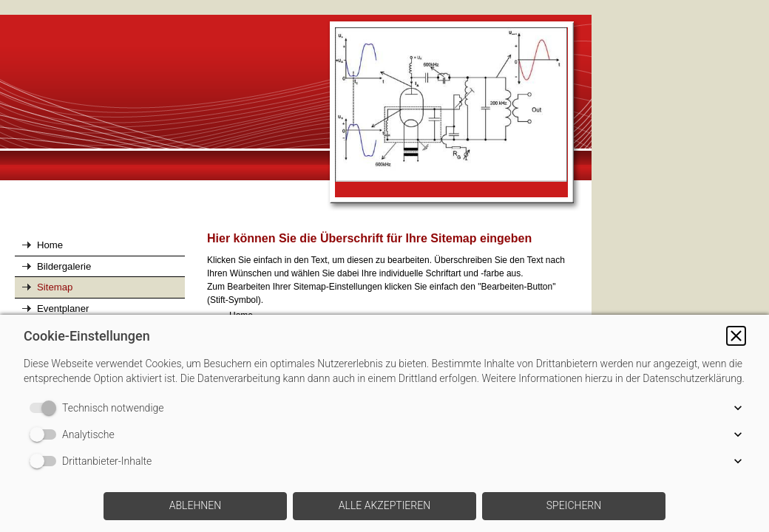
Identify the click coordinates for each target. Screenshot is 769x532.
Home (50, 245)
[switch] (46, 408)
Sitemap (55, 287)
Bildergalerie (64, 266)
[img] (296, 114)
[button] (736, 336)
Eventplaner (63, 308)
